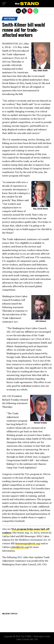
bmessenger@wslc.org (28, 543)
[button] (4, 4)
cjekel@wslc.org (20, 547)
